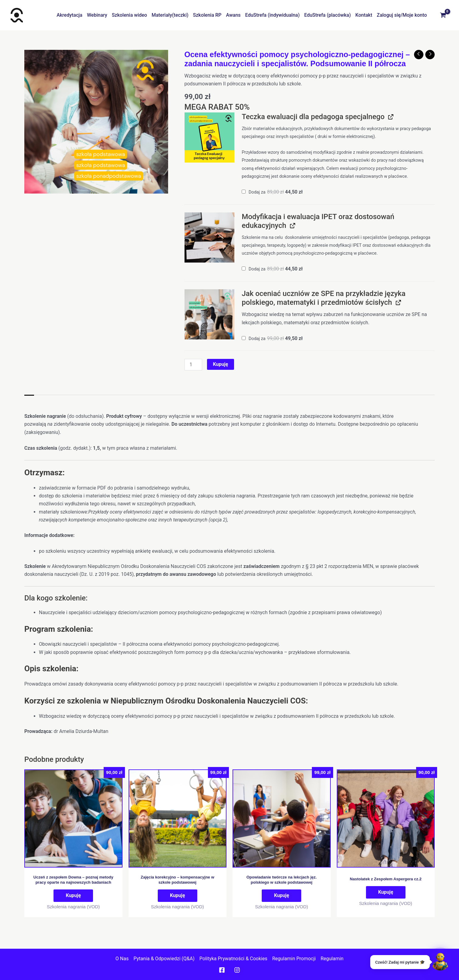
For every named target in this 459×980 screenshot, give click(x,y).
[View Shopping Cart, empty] (443, 15)
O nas (122, 959)
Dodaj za (272, 192)
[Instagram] (237, 970)
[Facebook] (222, 970)
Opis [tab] (29, 401)
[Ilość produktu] (193, 365)
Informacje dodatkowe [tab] (65, 401)
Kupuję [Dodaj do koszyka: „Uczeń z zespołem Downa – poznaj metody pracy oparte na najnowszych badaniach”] (73, 895)
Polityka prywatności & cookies (233, 959)
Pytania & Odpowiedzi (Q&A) (164, 959)
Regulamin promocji (294, 959)
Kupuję (221, 364)
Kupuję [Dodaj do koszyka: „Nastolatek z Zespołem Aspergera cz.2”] (386, 892)
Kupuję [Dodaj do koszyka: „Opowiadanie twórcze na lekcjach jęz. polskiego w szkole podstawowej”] (281, 895)
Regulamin (332, 959)
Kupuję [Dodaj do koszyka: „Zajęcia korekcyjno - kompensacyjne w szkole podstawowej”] (178, 895)
